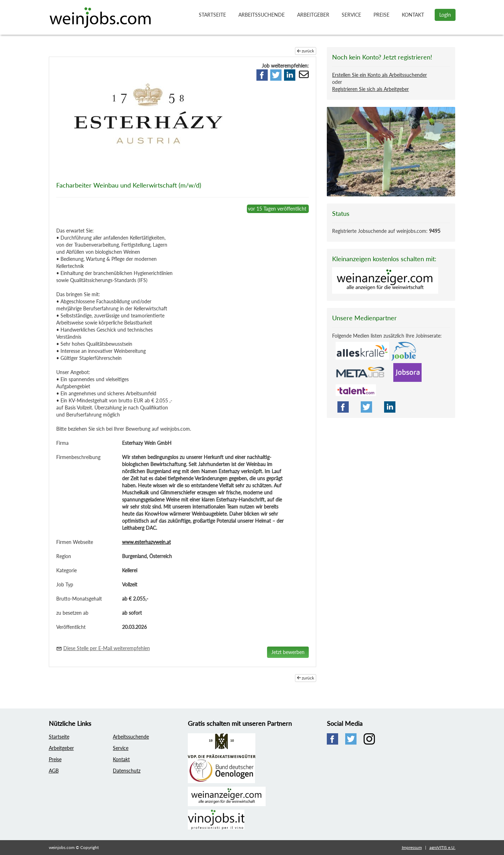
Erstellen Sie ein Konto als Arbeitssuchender (380, 75)
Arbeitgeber (313, 15)
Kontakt (413, 15)
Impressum (412, 847)
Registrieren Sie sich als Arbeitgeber (370, 89)
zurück (306, 51)
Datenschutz (127, 771)
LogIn (445, 15)
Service (351, 15)
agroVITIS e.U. (442, 847)
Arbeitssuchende (262, 15)
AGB (54, 771)
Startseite (212, 15)
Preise (381, 15)
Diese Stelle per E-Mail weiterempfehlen (107, 648)
